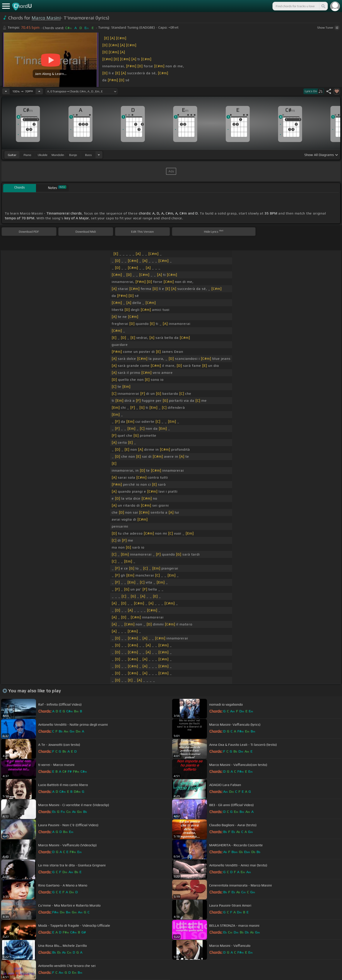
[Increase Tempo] (39, 91)
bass (88, 155)
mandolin (58, 155)
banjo (73, 155)
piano (27, 155)
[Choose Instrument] (99, 155)
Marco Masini (46, 18)
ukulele (43, 155)
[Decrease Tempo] (6, 91)
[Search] (323, 6)
